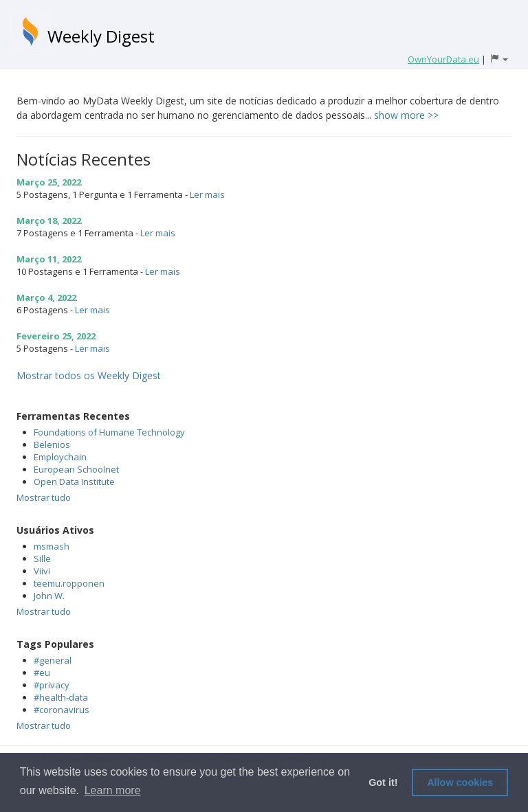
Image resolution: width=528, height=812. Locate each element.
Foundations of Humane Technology (109, 432)
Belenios (52, 444)
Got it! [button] (383, 782)
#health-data (61, 697)
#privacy (52, 685)
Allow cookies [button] (460, 782)
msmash (52, 546)
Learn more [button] (113, 790)
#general (53, 660)
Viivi (42, 571)
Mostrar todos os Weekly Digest (89, 375)
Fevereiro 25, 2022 (56, 336)
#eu (42, 673)
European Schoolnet (76, 469)
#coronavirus (62, 710)
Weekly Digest (101, 36)
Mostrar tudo (44, 497)
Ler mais (207, 194)
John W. (49, 596)
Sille (42, 559)
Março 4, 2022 (46, 297)
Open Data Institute (74, 482)
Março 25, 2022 (49, 182)
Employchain (60, 457)
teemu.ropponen (69, 583)
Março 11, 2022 (49, 259)
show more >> (406, 115)
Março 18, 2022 (49, 221)
